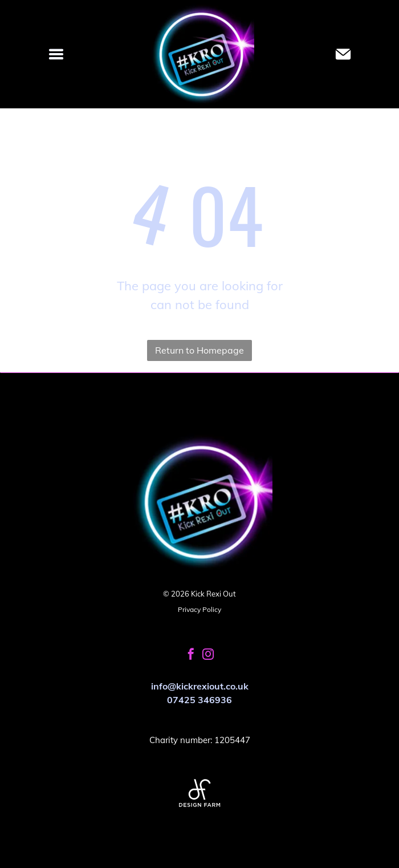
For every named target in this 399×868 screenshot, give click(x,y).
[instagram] (208, 656)
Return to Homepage (199, 350)
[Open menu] (56, 54)
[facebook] (191, 656)
